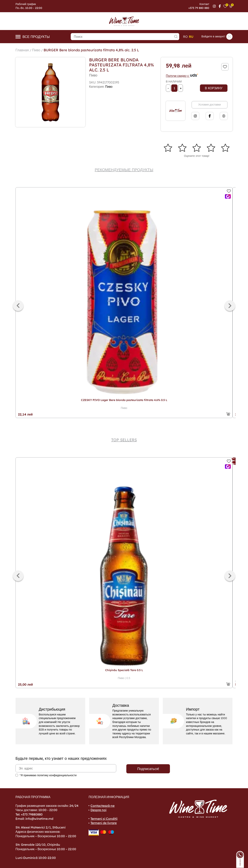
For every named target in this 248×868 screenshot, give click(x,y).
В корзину (214, 88)
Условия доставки (209, 105)
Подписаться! (148, 769)
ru (191, 37)
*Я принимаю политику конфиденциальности (48, 775)
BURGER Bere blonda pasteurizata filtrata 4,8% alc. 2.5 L (91, 50)
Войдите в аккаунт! (217, 37)
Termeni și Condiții (104, 819)
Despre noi (98, 810)
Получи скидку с (182, 76)
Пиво (36, 50)
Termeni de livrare (104, 823)
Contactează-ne (102, 806)
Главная (22, 50)
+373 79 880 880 (199, 8)
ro (185, 37)
